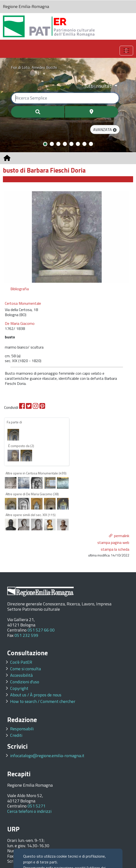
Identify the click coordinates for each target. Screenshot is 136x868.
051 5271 (36, 806)
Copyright (19, 688)
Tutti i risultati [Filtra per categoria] (99, 86)
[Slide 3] (58, 144)
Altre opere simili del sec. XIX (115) (31, 515)
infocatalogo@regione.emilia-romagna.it (47, 756)
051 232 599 (26, 635)
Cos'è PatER (21, 662)
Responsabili (22, 729)
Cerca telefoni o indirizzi (29, 811)
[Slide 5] (71, 144)
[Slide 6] (78, 144)
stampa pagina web (113, 542)
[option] (67, 237)
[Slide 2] (52, 144)
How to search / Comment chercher (43, 701)
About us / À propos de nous (36, 695)
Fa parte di (14, 422)
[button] (105, 129)
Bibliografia (20, 289)
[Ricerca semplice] (65, 98)
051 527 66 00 (41, 630)
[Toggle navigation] (126, 51)
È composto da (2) (21, 446)
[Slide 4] (65, 144)
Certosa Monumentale (23, 303)
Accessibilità (21, 675)
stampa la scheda (115, 549)
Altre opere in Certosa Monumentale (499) (36, 473)
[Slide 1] (45, 144)
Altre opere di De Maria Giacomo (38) (32, 494)
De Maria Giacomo (20, 323)
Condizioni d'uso (25, 682)
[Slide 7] (84, 144)
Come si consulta (25, 669)
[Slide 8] (91, 144)
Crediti (16, 735)
